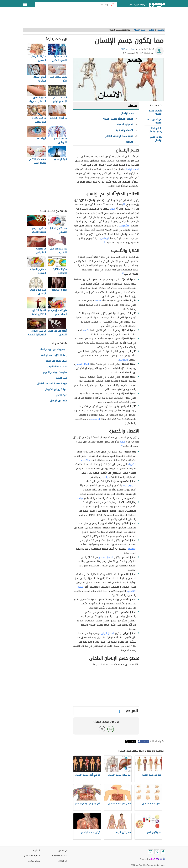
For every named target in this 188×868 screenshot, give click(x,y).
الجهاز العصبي (82, 364)
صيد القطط (62, 378)
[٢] (105, 242)
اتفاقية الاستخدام (32, 856)
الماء (113, 209)
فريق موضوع (34, 861)
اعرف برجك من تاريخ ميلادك (54, 350)
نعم (111, 729)
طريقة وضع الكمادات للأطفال (52, 384)
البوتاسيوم (104, 238)
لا (102, 729)
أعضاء (123, 442)
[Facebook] (163, 852)
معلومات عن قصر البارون (55, 372)
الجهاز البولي (108, 633)
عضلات (86, 330)
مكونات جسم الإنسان (156, 112)
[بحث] (113, 4)
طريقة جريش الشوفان (56, 389)
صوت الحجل (62, 395)
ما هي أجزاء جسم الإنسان (155, 130)
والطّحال (104, 477)
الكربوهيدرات (130, 485)
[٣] (123, 273)
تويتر (134, 741)
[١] (124, 204)
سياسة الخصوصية (59, 856)
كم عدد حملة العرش (57, 367)
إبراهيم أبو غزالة (128, 49)
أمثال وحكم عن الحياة (56, 361)
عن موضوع (62, 850)
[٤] (122, 445)
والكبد (80, 498)
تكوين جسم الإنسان (156, 139)
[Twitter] (157, 852)
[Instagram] (151, 852)
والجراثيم (124, 360)
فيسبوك (145, 741)
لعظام (98, 301)
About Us (63, 861)
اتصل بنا (36, 850)
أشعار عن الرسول (59, 401)
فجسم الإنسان (132, 169)
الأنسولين (95, 419)
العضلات (132, 549)
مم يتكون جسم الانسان (154, 121)
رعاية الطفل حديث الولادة (54, 355)
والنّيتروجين (124, 226)
